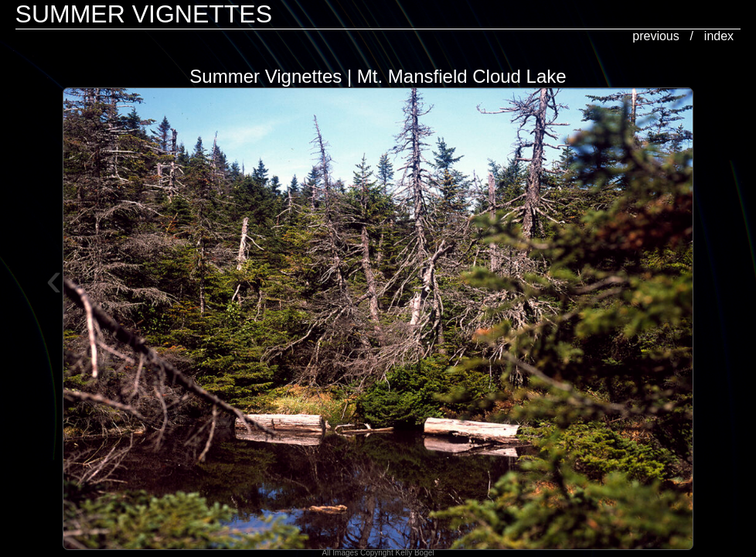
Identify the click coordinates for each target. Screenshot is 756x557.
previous (656, 36)
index (719, 36)
